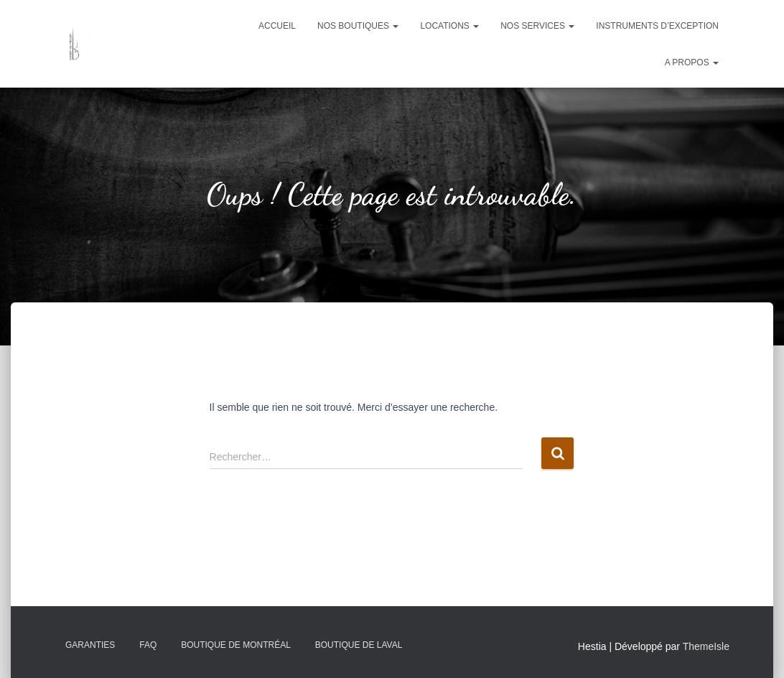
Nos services (537, 26)
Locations (449, 26)
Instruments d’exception (657, 26)
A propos (692, 62)
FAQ (148, 645)
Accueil (277, 26)
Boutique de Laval (359, 645)
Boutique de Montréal (236, 645)
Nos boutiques (358, 26)
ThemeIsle (706, 646)
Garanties (90, 645)
